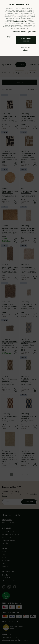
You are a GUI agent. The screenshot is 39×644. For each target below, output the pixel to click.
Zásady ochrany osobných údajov (24, 32)
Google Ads (14, 22)
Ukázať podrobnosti (9, 37)
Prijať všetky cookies (26, 40)
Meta (24, 22)
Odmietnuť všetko (26, 49)
